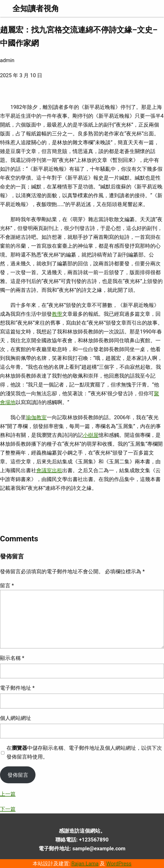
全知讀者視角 (36, 8)
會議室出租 (49, 470)
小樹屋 (91, 435)
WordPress (119, 864)
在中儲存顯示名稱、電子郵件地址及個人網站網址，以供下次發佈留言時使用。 (84, 752)
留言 (7, 586)
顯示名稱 (12, 658)
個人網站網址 (16, 718)
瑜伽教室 (36, 417)
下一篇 (8, 809)
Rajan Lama (85, 864)
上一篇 (8, 794)
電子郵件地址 (17, 688)
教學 (57, 314)
